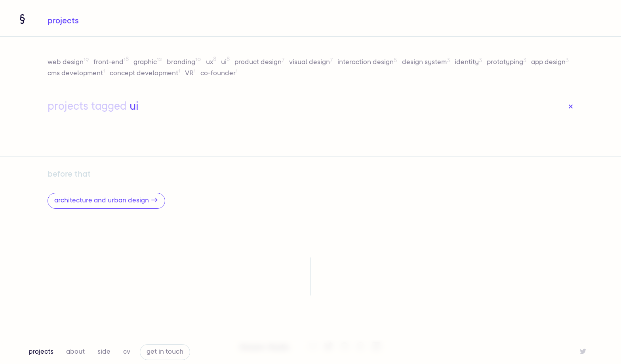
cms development (77, 74)
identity (469, 63)
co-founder (219, 74)
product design (260, 63)
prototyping (507, 63)
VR (191, 74)
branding (185, 63)
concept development (146, 74)
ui (226, 63)
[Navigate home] (22, 19)
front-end (112, 63)
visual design (312, 63)
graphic (149, 63)
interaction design (368, 63)
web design (69, 63)
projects (41, 352)
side (104, 352)
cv (127, 352)
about (75, 352)
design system (427, 63)
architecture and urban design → (106, 201)
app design (550, 63)
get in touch (165, 352)
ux (212, 63)
